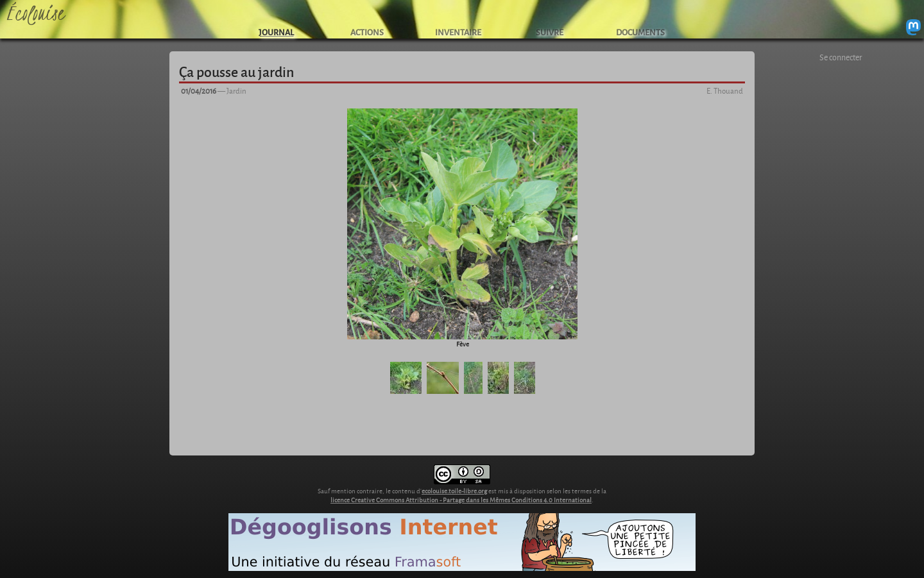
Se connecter (841, 57)
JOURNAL (276, 32)
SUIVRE (550, 32)
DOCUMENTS (640, 32)
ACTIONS (367, 32)
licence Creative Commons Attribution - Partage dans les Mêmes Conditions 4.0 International (461, 500)
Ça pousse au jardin (236, 71)
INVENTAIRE (458, 32)
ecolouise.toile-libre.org (454, 491)
